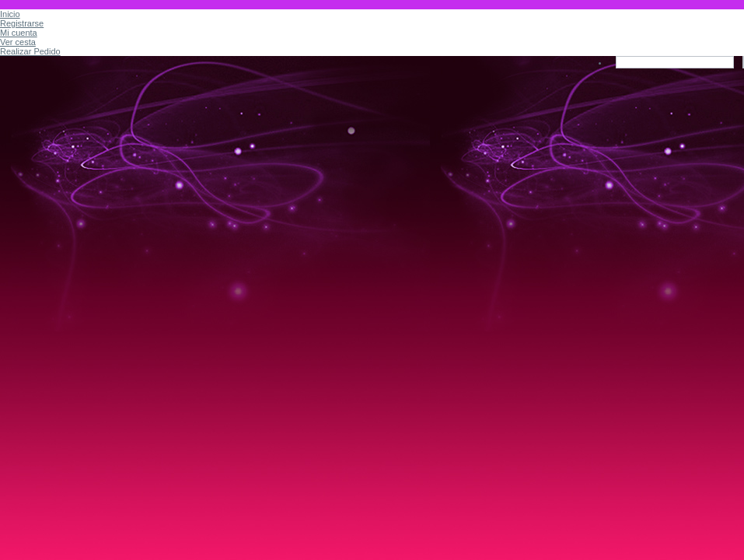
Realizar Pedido (30, 51)
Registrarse (22, 23)
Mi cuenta (19, 33)
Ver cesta (18, 42)
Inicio (10, 14)
